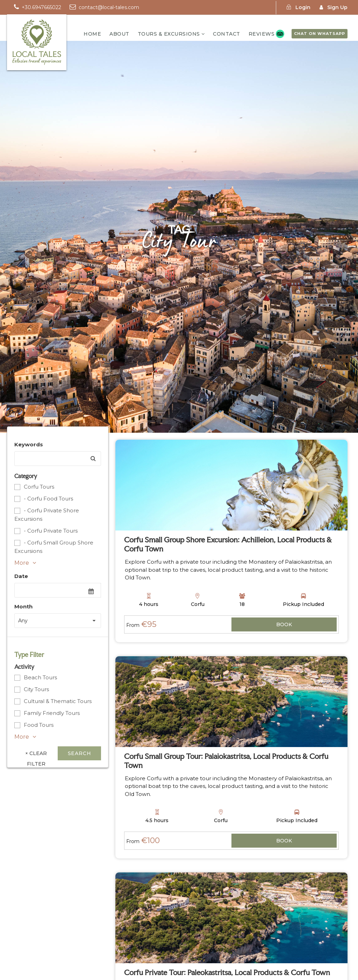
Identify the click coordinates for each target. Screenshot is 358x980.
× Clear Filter (36, 755)
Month (23, 606)
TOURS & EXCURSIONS (169, 34)
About (119, 34)
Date (21, 576)
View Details (284, 625)
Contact (227, 34)
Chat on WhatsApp (320, 34)
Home (92, 34)
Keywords (29, 444)
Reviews (262, 34)
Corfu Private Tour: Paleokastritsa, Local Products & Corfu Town (227, 972)
